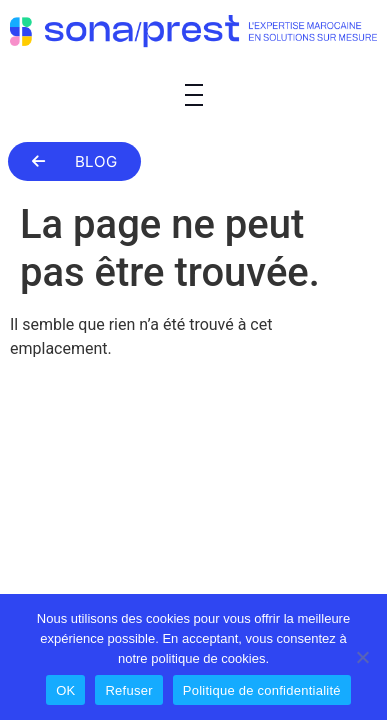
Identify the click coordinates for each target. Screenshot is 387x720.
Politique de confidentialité (262, 690)
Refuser (128, 690)
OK (65, 690)
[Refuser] (362, 657)
